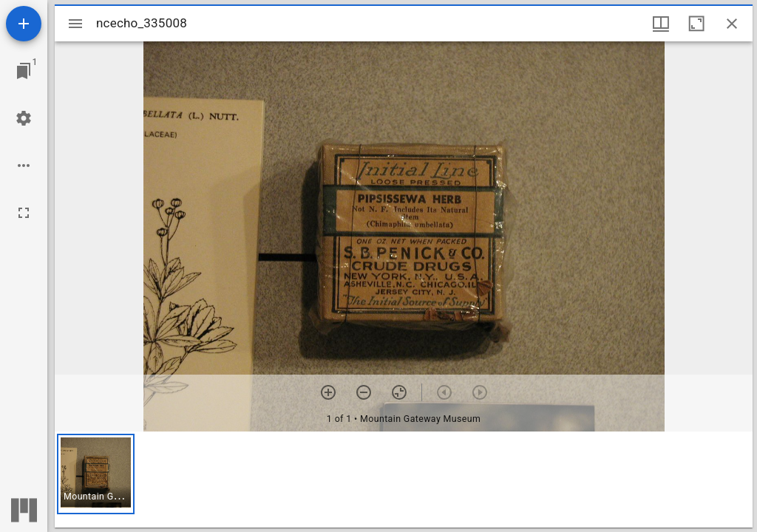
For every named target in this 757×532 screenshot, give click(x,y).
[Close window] (732, 24)
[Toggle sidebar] (75, 24)
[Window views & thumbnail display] (661, 24)
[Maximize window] (696, 24)
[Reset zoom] (399, 392)
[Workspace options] (24, 166)
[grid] (404, 480)
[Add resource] (24, 24)
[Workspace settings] (24, 118)
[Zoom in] (328, 392)
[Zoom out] (364, 392)
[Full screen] (24, 213)
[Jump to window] (24, 71)
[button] (96, 474)
